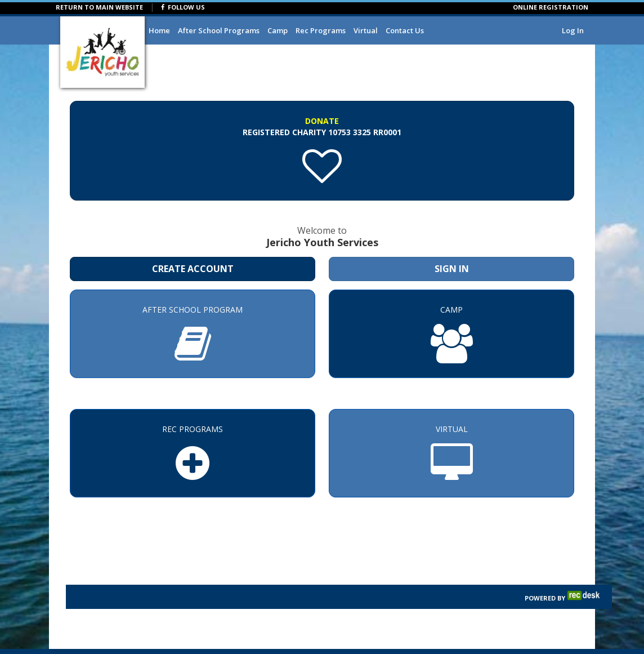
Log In (573, 30)
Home (159, 30)
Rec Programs (321, 30)
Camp (278, 30)
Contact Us (405, 30)
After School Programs (219, 30)
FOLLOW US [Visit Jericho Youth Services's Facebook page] (183, 7)
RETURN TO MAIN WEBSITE (99, 7)
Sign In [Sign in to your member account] (452, 269)
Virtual (366, 30)
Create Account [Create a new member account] (193, 269)
